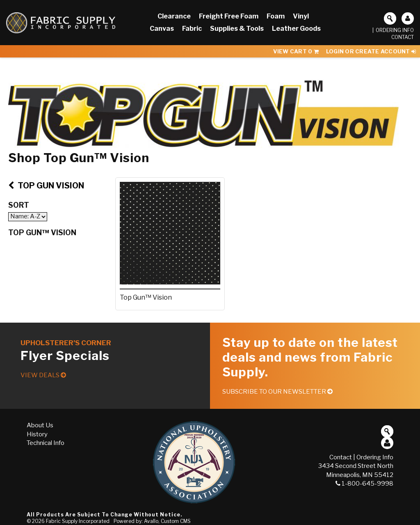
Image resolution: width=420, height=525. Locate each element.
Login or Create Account (371, 51)
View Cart (296, 51)
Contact (403, 37)
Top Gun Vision (46, 186)
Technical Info (46, 443)
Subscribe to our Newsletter (277, 392)
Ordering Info (395, 30)
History (37, 434)
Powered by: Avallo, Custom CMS (152, 521)
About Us (40, 425)
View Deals (43, 375)
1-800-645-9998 (364, 484)
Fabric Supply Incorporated (78, 521)
